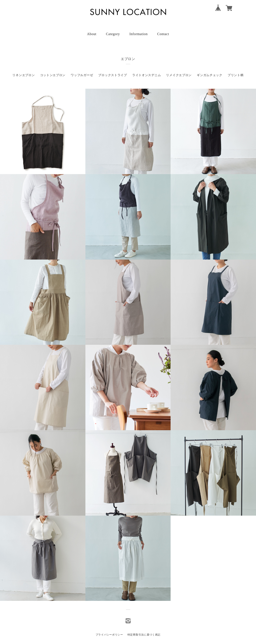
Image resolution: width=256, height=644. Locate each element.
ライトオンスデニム (147, 75)
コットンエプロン (53, 75)
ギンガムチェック (210, 75)
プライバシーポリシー (109, 635)
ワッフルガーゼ (82, 75)
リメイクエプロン (179, 75)
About (92, 34)
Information (139, 34)
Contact (163, 34)
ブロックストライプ (113, 75)
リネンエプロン (24, 75)
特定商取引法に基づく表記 (144, 635)
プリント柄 (236, 75)
